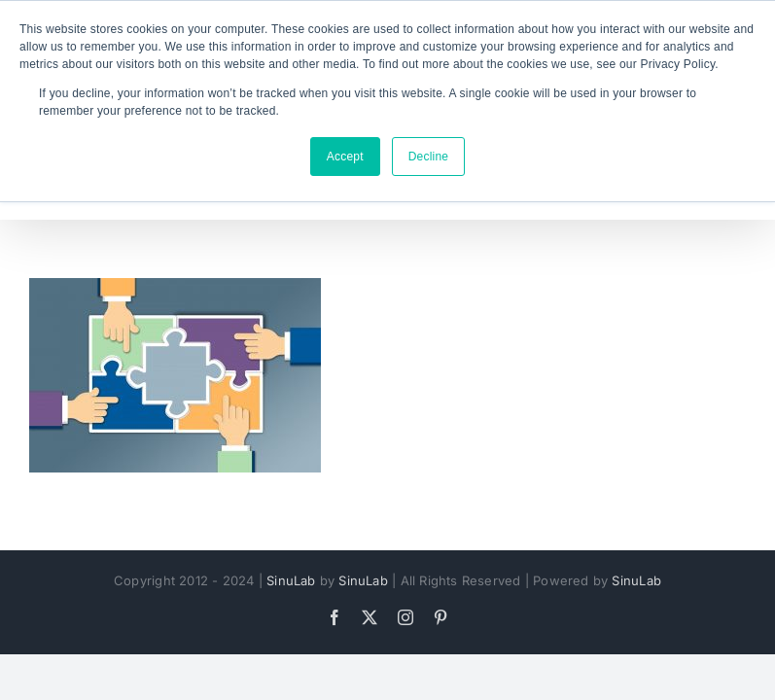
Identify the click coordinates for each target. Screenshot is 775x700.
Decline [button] (429, 157)
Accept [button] (345, 157)
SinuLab (291, 580)
